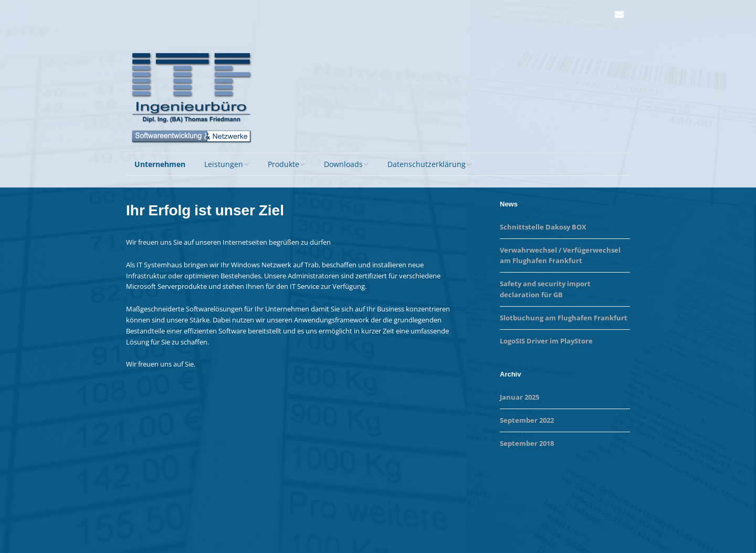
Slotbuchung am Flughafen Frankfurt (564, 318)
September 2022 (527, 420)
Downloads (343, 164)
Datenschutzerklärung (427, 164)
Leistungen (224, 164)
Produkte (283, 164)
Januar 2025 (519, 397)
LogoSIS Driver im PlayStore (546, 341)
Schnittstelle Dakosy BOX (543, 227)
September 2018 (527, 443)
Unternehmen (160, 164)
